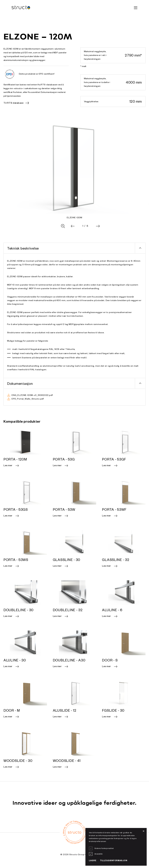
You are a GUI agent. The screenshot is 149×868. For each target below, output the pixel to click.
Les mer (8, 466)
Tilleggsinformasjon (114, 861)
